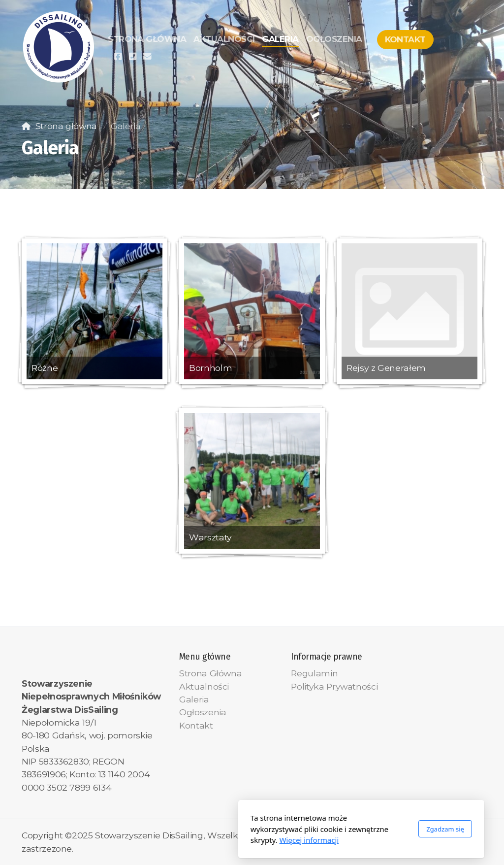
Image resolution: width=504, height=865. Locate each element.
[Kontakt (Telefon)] (132, 57)
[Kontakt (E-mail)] (147, 57)
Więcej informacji (200, 840)
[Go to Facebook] (118, 57)
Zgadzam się (336, 829)
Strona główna (66, 126)
